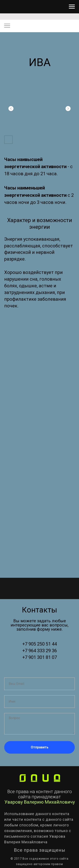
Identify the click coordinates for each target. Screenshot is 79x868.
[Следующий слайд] (68, 109)
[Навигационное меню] (72, 7)
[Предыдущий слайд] (11, 109)
